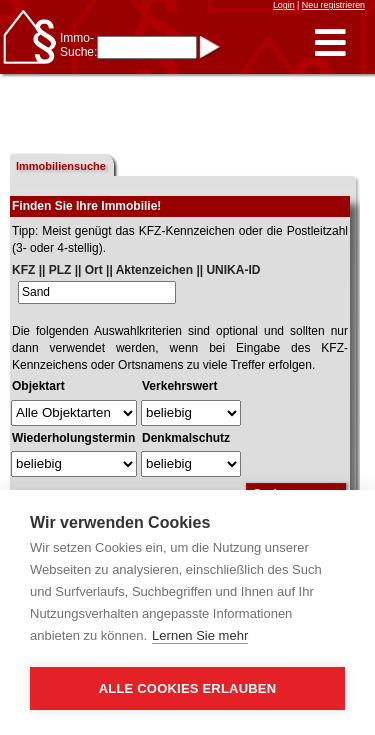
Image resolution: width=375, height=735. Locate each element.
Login (284, 5)
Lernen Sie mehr (200, 635)
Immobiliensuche (61, 166)
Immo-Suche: (78, 45)
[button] (330, 43)
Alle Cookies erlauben (188, 688)
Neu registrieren (333, 5)
